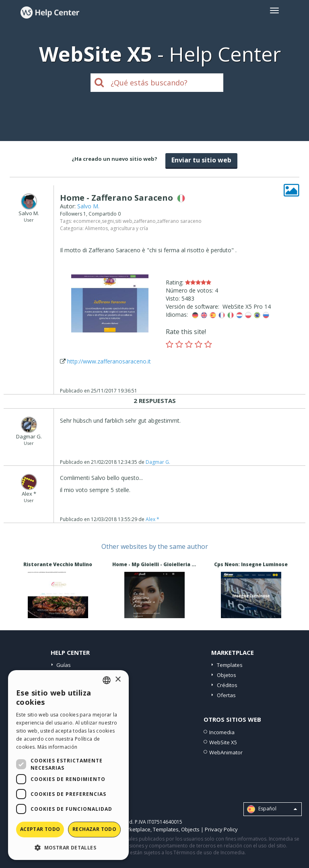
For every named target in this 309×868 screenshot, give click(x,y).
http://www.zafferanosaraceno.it (109, 361)
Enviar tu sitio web (201, 160)
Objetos (227, 675)
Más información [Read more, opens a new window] (58, 747)
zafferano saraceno (179, 221)
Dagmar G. (158, 462)
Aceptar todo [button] (40, 829)
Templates (230, 665)
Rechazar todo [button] (94, 829)
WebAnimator (226, 752)
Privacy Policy (221, 829)
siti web (124, 221)
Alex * (152, 519)
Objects (190, 829)
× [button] (118, 680)
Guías (64, 665)
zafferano (145, 221)
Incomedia (222, 732)
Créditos (227, 685)
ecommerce (87, 221)
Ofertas (226, 695)
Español (272, 809)
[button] (68, 847)
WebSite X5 (223, 742)
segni (108, 221)
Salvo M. (88, 206)
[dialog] (68, 765)
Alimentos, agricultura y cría (116, 228)
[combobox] (107, 680)
